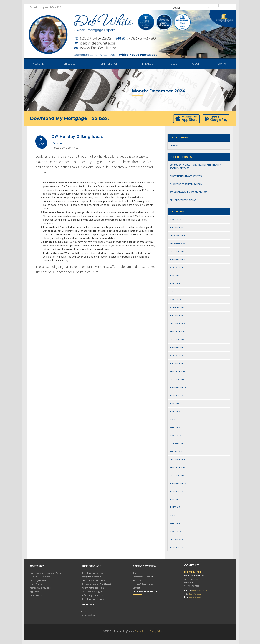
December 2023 (177, 323)
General (57, 143)
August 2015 (176, 547)
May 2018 (174, 515)
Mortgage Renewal (38, 580)
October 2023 (177, 339)
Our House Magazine (146, 591)
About (197, 64)
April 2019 (175, 427)
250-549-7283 (195, 597)
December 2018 (177, 459)
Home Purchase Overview (92, 573)
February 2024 (177, 307)
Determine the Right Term (93, 588)
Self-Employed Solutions (92, 595)
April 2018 (175, 523)
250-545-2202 (195, 594)
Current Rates (36, 595)
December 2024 (177, 235)
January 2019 (177, 451)
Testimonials (139, 573)
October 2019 (177, 379)
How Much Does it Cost (40, 577)
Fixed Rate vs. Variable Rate (93, 580)
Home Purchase (109, 64)
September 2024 (178, 259)
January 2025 (177, 227)
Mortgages (69, 64)
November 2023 (177, 331)
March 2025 (176, 219)
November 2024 (177, 243)
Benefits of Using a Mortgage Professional (48, 573)
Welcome (38, 64)
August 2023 (176, 355)
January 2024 (177, 315)
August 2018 (176, 491)
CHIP (83, 611)
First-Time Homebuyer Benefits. (186, 176)
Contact (223, 64)
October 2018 (177, 475)
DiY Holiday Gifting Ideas (77, 136)
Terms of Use (141, 631)
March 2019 (176, 435)
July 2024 (174, 275)
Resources (137, 580)
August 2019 (176, 395)
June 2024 (175, 283)
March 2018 (176, 531)
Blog (174, 64)
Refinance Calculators (91, 615)
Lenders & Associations (143, 584)
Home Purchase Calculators (94, 599)
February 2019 (177, 443)
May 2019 (174, 419)
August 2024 (176, 267)
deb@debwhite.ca (199, 591)
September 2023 (178, 347)
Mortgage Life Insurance (41, 588)
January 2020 (177, 363)
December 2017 (177, 539)
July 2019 (174, 403)
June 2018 (175, 507)
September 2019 (178, 387)
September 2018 (178, 483)
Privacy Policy (156, 631)
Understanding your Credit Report (96, 584)
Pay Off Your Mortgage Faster (94, 591)
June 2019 (175, 411)
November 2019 (177, 371)
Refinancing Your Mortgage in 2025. (189, 192)
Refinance (148, 64)
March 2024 (176, 299)
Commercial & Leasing (143, 577)
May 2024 (174, 291)
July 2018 (174, 499)
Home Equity (36, 584)
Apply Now (35, 591)
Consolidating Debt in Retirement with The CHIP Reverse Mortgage (195, 166)
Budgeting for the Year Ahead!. (186, 184)
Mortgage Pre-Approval (91, 577)
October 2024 (177, 251)
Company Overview (144, 566)
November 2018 (177, 467)
